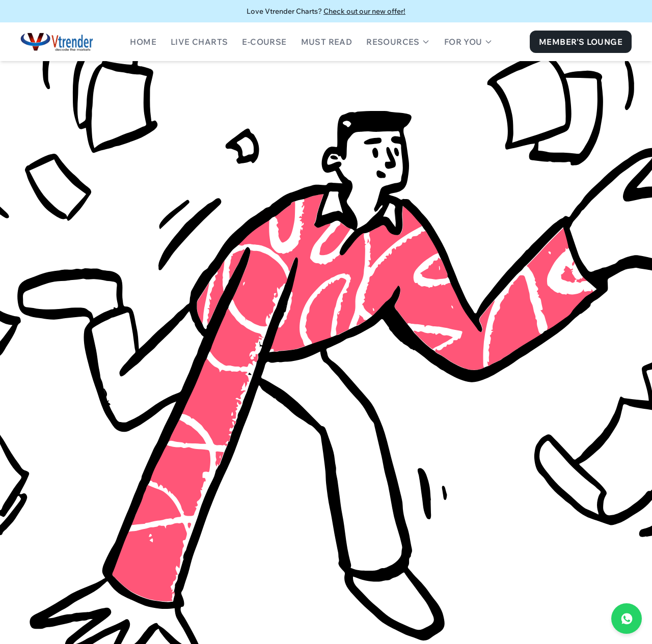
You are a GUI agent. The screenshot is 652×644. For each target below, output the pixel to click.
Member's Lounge (581, 42)
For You (468, 42)
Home (143, 42)
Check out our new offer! (364, 11)
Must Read (327, 42)
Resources (398, 42)
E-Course (264, 42)
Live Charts (199, 42)
